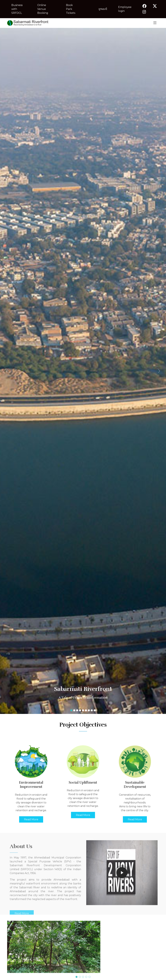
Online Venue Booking (43, 9)
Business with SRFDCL (17, 9)
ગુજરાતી (103, 9)
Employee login (125, 9)
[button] (12, 371)
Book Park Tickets (71, 9)
